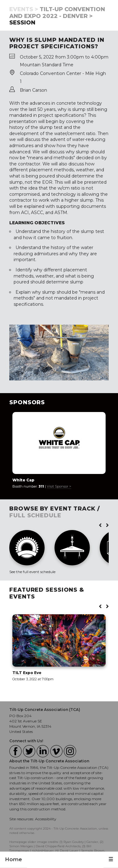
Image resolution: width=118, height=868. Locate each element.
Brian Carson (33, 90)
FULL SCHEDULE (35, 515)
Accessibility (46, 819)
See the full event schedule (32, 572)
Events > (24, 9)
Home (13, 859)
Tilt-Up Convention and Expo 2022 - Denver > (57, 13)
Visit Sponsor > (59, 486)
